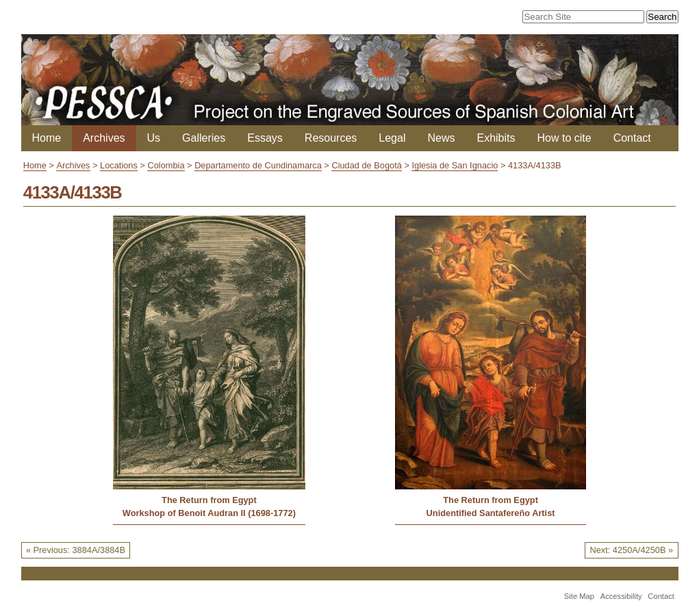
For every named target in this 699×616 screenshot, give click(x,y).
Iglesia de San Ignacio (455, 165)
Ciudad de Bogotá (366, 165)
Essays (265, 138)
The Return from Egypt (209, 500)
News (441, 138)
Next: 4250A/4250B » (631, 550)
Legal (392, 138)
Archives (104, 138)
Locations (119, 165)
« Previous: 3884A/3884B (76, 550)
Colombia (166, 165)
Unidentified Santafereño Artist (491, 513)
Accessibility (621, 596)
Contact (632, 138)
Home (47, 138)
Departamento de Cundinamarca (258, 165)
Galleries (204, 138)
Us (154, 138)
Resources (331, 138)
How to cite (564, 138)
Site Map (579, 596)
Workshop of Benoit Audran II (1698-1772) (209, 513)
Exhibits (496, 138)
